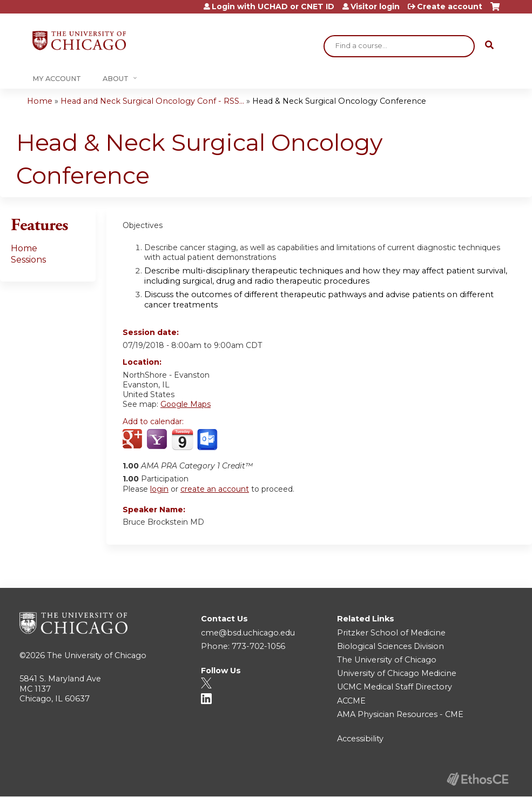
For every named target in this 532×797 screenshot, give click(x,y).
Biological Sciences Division (390, 646)
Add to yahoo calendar (158, 440)
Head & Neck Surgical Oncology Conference (339, 101)
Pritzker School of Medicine (391, 633)
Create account (450, 6)
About (116, 79)
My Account (57, 79)
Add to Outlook (208, 440)
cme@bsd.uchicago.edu (248, 633)
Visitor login (375, 6)
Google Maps (186, 404)
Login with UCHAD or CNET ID (273, 6)
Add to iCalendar (182, 439)
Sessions (28, 260)
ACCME (351, 701)
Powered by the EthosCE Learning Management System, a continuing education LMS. (477, 779)
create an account (215, 489)
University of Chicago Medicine (397, 673)
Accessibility (360, 739)
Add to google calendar (134, 440)
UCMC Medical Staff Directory (395, 687)
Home (40, 101)
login (159, 489)
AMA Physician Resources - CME (400, 714)
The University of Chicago (97, 655)
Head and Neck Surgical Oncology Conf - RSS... (152, 101)
